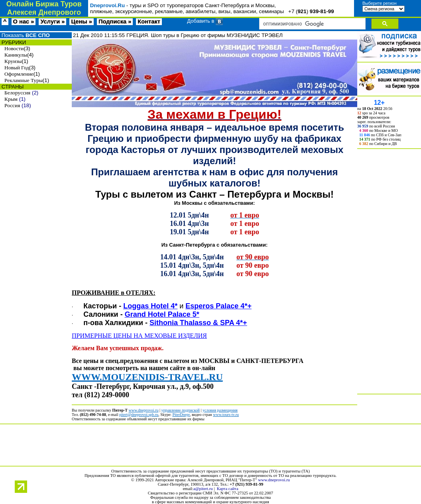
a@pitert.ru (203, 489)
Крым (11, 99)
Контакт (149, 22)
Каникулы (16, 55)
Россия (12, 105)
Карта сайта (228, 489)
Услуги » (52, 22)
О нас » (24, 22)
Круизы (13, 61)
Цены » (82, 22)
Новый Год (17, 68)
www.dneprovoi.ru (274, 480)
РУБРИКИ (13, 42)
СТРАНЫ (12, 87)
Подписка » (115, 22)
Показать (25, 35)
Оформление (19, 74)
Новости (14, 48)
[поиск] (312, 24)
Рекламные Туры (24, 80)
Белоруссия (17, 93)
